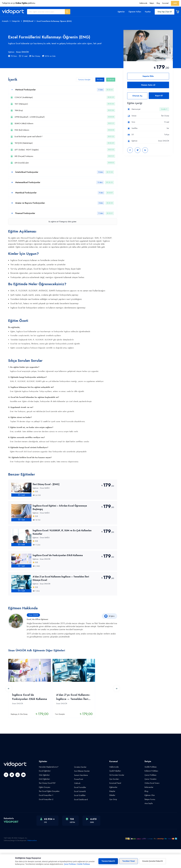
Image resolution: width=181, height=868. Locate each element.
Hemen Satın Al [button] (148, 85)
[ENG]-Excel (28, 21)
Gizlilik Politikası (150, 787)
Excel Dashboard (80, 818)
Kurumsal (165, 3)
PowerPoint (78, 799)
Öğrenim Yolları (135, 12)
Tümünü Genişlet (82, 80)
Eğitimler (121, 12)
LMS (175, 3)
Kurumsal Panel (115, 803)
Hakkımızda (143, 3)
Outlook (77, 803)
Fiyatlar (148, 12)
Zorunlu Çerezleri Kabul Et (153, 861)
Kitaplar (112, 811)
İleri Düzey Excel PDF (47, 803)
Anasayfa (5, 21)
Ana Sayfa (148, 822)
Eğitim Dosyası (44, 807)
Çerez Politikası (150, 795)
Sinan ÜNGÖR (22, 52)
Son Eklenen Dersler (82, 791)
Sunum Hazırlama (81, 795)
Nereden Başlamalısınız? (48, 787)
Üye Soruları (114, 799)
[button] (68, 12)
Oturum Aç (137, 96)
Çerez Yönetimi (150, 799)
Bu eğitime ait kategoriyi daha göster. (63, 242)
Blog (158, 3)
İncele (164, 109)
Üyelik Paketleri (115, 791)
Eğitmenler (113, 807)
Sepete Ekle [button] (148, 76)
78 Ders (13, 56)
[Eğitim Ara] (46, 12)
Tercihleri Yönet (129, 861)
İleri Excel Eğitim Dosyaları (49, 811)
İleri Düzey (35, 56)
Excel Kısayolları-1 (45, 814)
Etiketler (112, 814)
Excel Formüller (80, 807)
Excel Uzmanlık (80, 811)
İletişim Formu (150, 818)
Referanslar (149, 807)
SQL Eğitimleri (44, 795)
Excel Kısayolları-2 (46, 818)
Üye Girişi (113, 818)
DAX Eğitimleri (44, 799)
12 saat (23, 56)
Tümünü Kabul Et (108, 861)
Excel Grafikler (80, 815)
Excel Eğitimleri (44, 791)
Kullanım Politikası (151, 791)
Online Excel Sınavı (152, 803)
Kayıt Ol (159, 96)
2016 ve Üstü (49, 56)
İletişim (152, 3)
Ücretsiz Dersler (80, 787)
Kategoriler (16, 21)
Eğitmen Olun (150, 814)
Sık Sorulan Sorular (116, 795)
